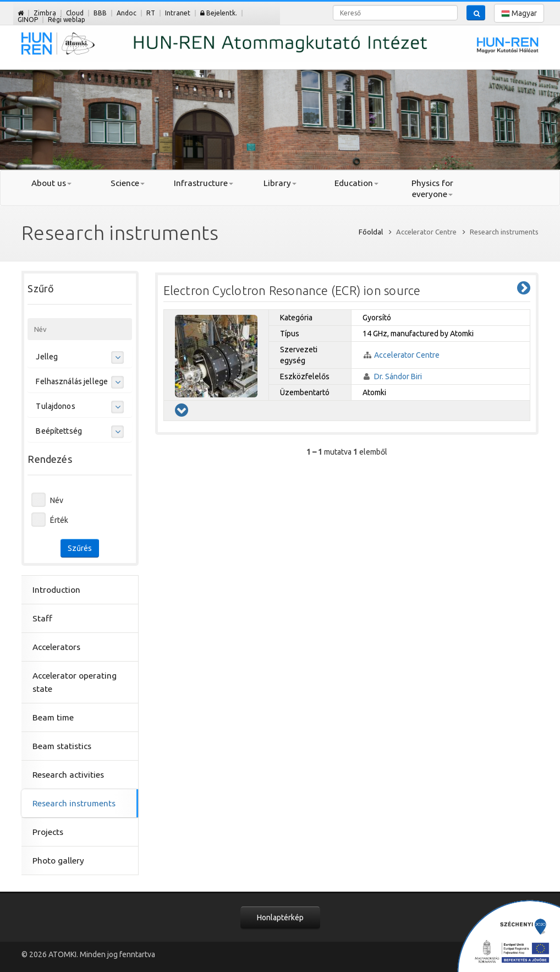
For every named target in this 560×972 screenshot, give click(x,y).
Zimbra (45, 13)
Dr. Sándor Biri (398, 376)
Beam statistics (62, 746)
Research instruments (74, 803)
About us (51, 183)
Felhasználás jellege (72, 381)
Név (57, 500)
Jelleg (47, 357)
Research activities (68, 775)
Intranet (178, 13)
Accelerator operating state (75, 682)
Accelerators (56, 647)
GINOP (28, 20)
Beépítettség (59, 431)
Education (356, 183)
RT (151, 13)
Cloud (75, 13)
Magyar (519, 13)
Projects (48, 832)
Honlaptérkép (280, 918)
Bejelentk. (219, 13)
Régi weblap (67, 20)
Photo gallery (58, 861)
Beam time (53, 717)
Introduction (56, 590)
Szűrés (80, 548)
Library (280, 183)
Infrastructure (204, 183)
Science (128, 183)
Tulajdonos (55, 406)
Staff (42, 618)
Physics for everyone (432, 189)
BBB (100, 13)
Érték (59, 520)
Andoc (127, 13)
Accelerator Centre (407, 355)
